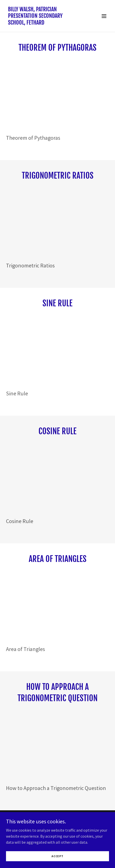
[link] (42, 23)
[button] (104, 16)
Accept (57, 856)
